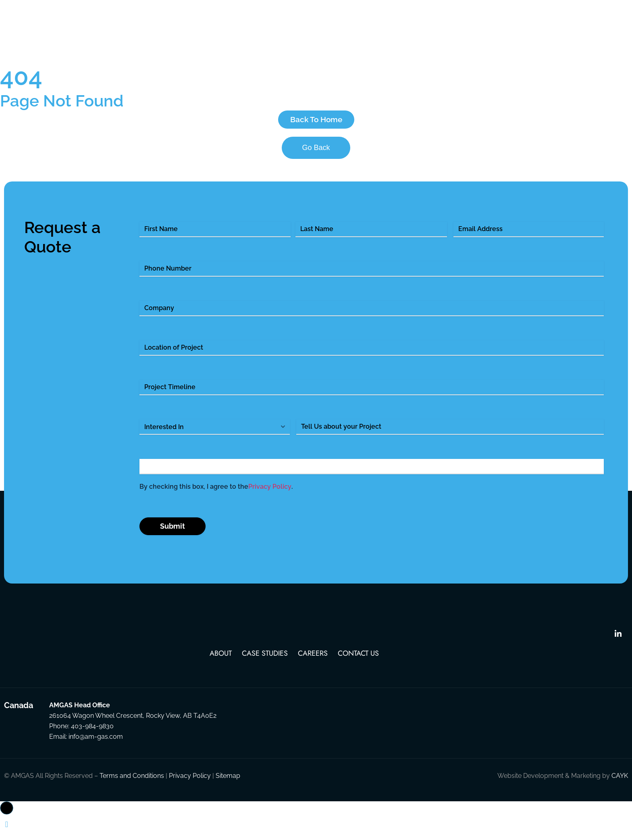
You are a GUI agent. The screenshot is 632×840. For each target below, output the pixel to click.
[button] (7, 817)
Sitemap (228, 785)
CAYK (620, 785)
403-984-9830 (92, 735)
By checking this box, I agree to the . (216, 496)
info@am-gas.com (96, 746)
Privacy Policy (270, 496)
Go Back (316, 157)
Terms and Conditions (132, 785)
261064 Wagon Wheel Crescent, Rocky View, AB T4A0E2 (133, 725)
